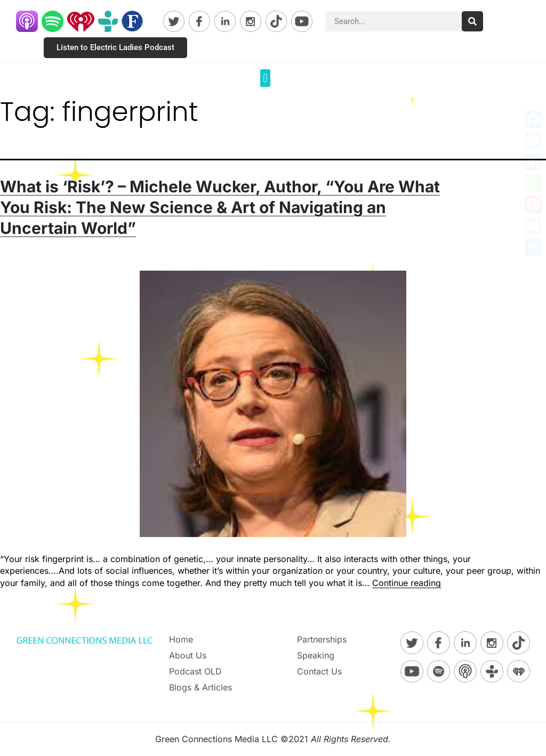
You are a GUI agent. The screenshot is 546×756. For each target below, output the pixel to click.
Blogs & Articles (200, 687)
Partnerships (322, 639)
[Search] (472, 21)
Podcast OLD (195, 671)
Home (181, 639)
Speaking (316, 655)
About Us (188, 655)
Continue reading (407, 583)
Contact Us (319, 671)
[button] (265, 78)
